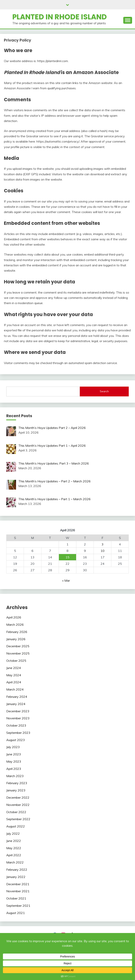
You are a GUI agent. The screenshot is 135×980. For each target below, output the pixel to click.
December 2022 (18, 797)
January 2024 (16, 704)
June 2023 (14, 754)
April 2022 (14, 855)
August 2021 (16, 913)
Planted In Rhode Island (60, 17)
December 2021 (18, 884)
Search (104, 391)
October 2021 (16, 898)
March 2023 (15, 776)
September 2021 (18, 906)
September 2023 (18, 733)
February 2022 (17, 870)
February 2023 (17, 783)
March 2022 (15, 862)
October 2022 (16, 812)
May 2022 (14, 848)
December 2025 (18, 646)
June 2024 (14, 668)
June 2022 (14, 841)
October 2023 (16, 725)
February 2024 (17, 697)
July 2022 (13, 834)
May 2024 (14, 675)
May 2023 (14, 761)
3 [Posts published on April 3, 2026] (103, 544)
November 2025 (18, 653)
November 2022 (18, 805)
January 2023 (16, 790)
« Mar (66, 580)
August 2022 (16, 826)
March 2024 (15, 689)
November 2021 (18, 891)
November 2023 (18, 718)
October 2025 (16, 661)
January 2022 (16, 877)
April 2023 (14, 769)
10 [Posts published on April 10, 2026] (103, 551)
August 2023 (16, 740)
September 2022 (18, 819)
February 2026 (17, 632)
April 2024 (14, 682)
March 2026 (15, 625)
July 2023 (13, 747)
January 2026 (16, 639)
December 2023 (18, 711)
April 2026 (14, 617)
